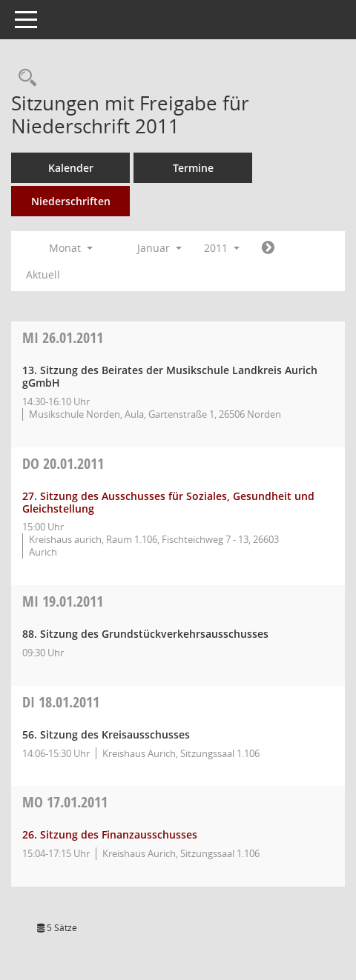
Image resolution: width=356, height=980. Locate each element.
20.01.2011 (63, 463)
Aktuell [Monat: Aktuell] (43, 274)
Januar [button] (159, 248)
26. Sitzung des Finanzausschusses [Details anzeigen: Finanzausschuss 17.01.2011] (110, 834)
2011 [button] (222, 248)
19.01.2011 (63, 601)
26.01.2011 (63, 337)
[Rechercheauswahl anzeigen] (24, 78)
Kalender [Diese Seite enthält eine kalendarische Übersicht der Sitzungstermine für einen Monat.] (71, 168)
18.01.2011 (61, 702)
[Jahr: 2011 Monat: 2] (268, 248)
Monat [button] (71, 248)
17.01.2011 (65, 802)
